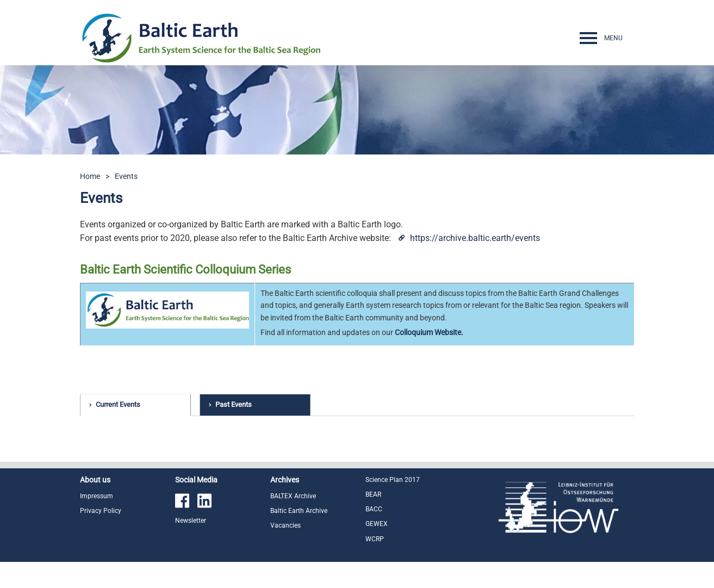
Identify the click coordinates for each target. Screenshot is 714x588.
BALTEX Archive (293, 522)
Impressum (97, 522)
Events (126, 176)
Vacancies (285, 552)
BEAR (373, 521)
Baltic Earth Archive (299, 537)
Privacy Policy (101, 537)
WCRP (375, 565)
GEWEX (377, 550)
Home (90, 176)
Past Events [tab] (234, 404)
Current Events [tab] (118, 404)
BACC (374, 535)
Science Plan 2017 (393, 506)
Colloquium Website (428, 332)
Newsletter (191, 547)
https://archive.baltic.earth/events (475, 238)
